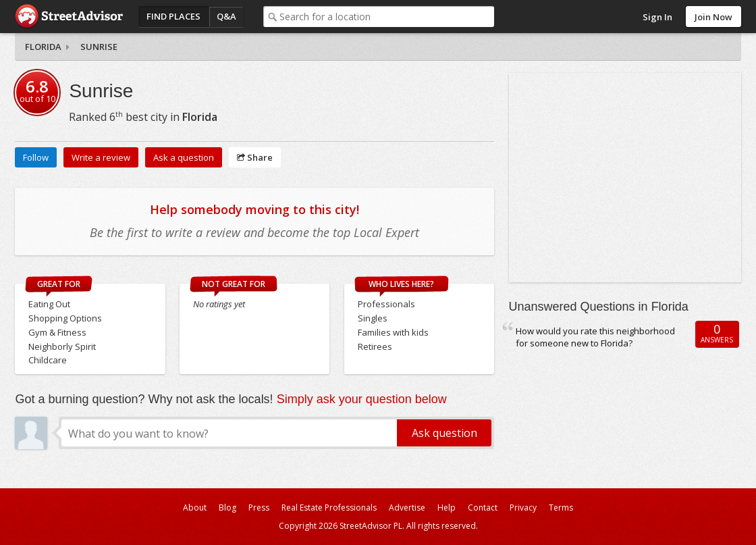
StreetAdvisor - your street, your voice (69, 17)
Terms (561, 508)
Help (447, 508)
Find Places (173, 16)
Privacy (523, 508)
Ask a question (184, 157)
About (195, 508)
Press (259, 508)
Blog (227, 508)
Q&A (226, 16)
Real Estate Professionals (329, 508)
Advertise (407, 508)
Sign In (657, 17)
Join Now (713, 17)
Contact (483, 508)
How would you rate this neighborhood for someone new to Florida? (595, 337)
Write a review (101, 157)
